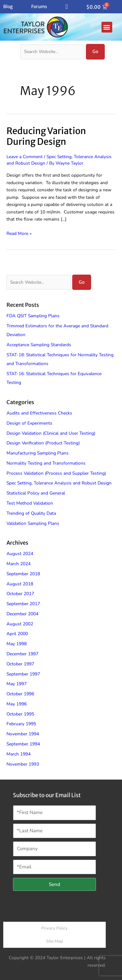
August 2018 (20, 584)
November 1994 (23, 734)
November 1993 (23, 764)
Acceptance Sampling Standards (39, 345)
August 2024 (20, 554)
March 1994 (19, 754)
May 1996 (17, 704)
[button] (107, 27)
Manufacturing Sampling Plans (38, 453)
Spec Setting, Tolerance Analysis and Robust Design (59, 483)
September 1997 (23, 674)
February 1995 (21, 724)
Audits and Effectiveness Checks (39, 413)
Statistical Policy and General (36, 493)
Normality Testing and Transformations (46, 463)
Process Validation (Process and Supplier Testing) (56, 473)
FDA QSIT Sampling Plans (33, 316)
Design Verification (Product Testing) (43, 443)
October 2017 (20, 594)
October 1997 (20, 664)
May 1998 (17, 644)
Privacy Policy (54, 928)
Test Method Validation (30, 503)
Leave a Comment (25, 157)
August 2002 (20, 624)
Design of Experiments (29, 423)
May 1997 (17, 684)
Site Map (55, 941)
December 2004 (22, 614)
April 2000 (17, 634)
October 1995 (20, 714)
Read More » (19, 233)
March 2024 (19, 564)
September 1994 (23, 744)
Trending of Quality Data (31, 513)
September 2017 (23, 604)
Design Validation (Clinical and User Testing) (51, 433)
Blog (8, 7)
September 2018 (23, 574)
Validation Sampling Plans (33, 523)
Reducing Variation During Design (46, 136)
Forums (39, 7)
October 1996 (20, 694)
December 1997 (22, 654)
